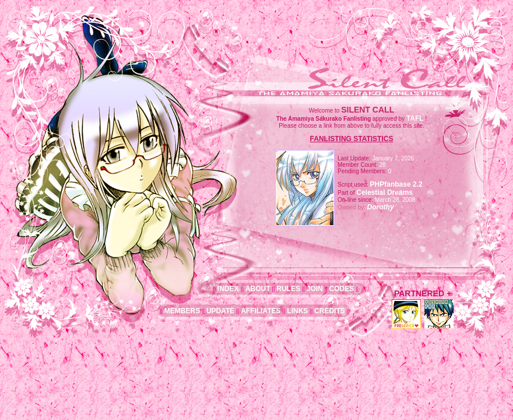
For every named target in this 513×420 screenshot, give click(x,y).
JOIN (315, 289)
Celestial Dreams (384, 192)
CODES (341, 289)
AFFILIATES (261, 311)
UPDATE (220, 311)
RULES (288, 289)
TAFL (415, 118)
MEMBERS (182, 311)
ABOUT (258, 289)
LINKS (297, 311)
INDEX (229, 289)
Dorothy (381, 207)
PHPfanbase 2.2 (396, 184)
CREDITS (330, 311)
